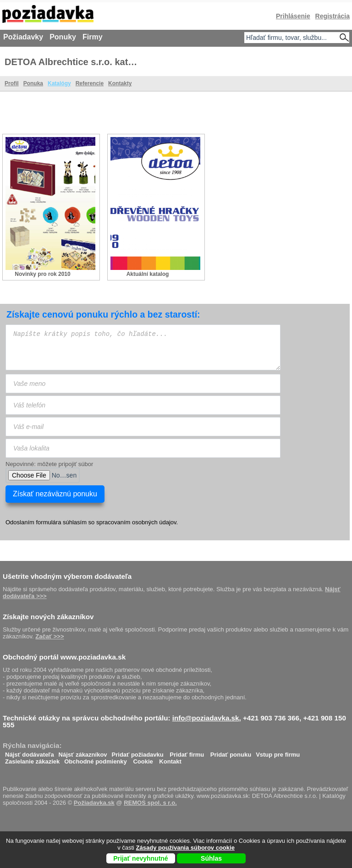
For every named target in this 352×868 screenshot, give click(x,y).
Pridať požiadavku (138, 752)
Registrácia (333, 16)
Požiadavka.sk (94, 803)
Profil (12, 83)
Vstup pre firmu (278, 752)
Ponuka (33, 83)
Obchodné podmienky (96, 759)
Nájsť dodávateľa (30, 752)
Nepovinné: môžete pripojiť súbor (49, 464)
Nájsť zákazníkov (83, 752)
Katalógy (59, 83)
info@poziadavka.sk (206, 718)
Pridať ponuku (231, 752)
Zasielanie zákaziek (32, 759)
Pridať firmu (187, 752)
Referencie (90, 83)
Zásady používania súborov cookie (185, 848)
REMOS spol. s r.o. (150, 803)
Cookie (143, 759)
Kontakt (170, 759)
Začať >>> (49, 636)
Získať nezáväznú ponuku (55, 494)
